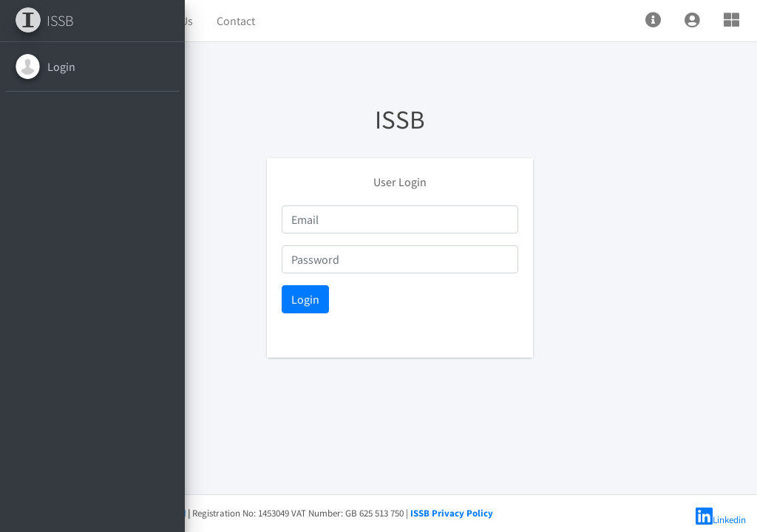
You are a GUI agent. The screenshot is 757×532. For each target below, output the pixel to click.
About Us (312, 21)
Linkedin (721, 520)
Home (251, 21)
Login (61, 66)
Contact (378, 21)
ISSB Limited (300, 513)
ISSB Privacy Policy (594, 513)
